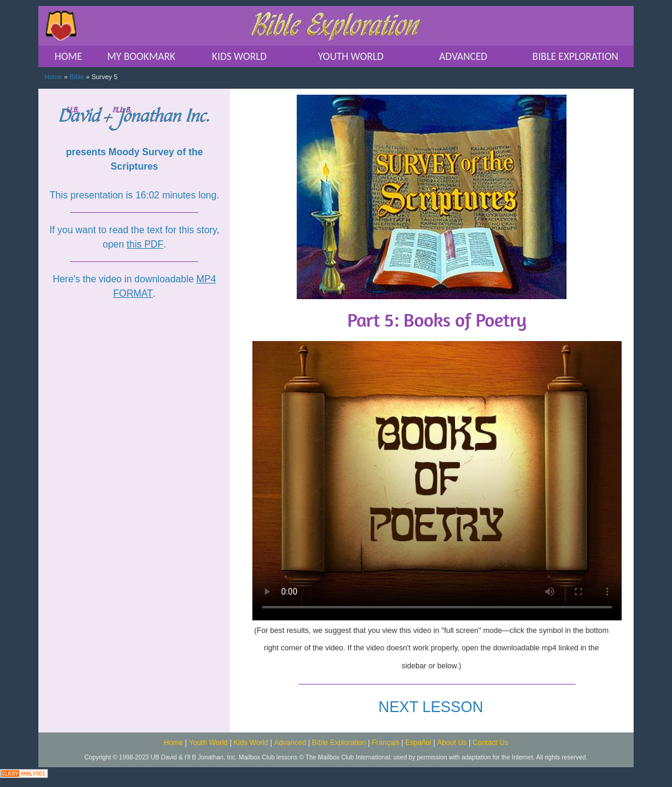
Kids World (251, 743)
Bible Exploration (339, 743)
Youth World (208, 743)
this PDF (145, 244)
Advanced (290, 743)
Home (53, 77)
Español (418, 743)
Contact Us (490, 743)
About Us (452, 743)
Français (385, 743)
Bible (77, 77)
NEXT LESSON (431, 707)
